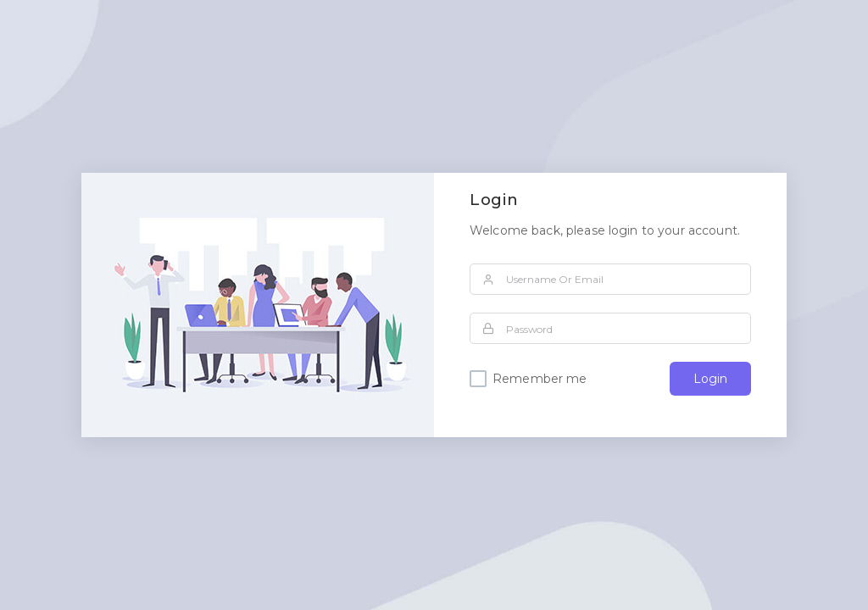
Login (710, 379)
